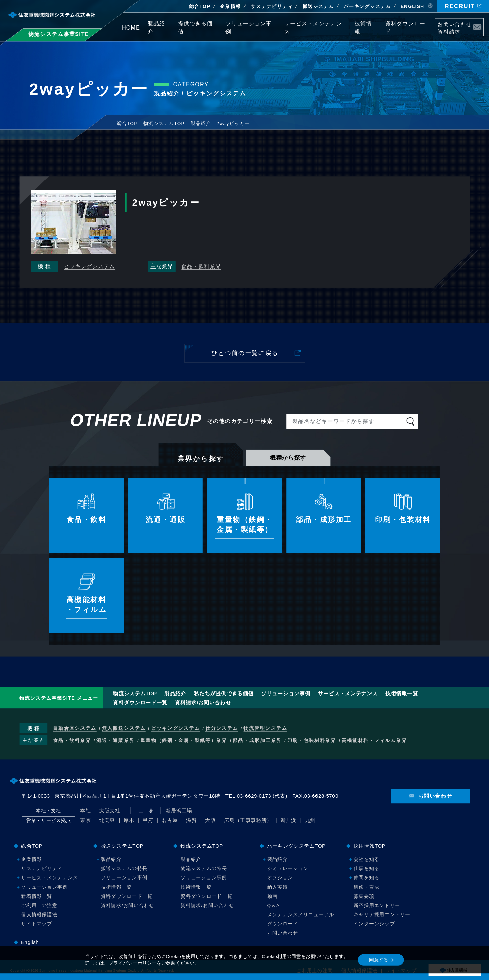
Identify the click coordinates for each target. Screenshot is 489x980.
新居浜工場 (179, 810)
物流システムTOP (135, 693)
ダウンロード (283, 924)
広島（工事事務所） (248, 821)
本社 (85, 810)
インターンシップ (374, 924)
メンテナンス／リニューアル (301, 915)
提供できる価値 (224, 693)
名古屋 (170, 821)
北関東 (107, 821)
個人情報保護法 (39, 915)
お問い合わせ (283, 933)
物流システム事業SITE (59, 34)
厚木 (129, 821)
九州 (310, 821)
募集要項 (364, 896)
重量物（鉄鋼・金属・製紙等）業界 (184, 741)
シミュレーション (288, 868)
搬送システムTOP (122, 846)
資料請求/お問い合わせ (203, 702)
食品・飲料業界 (201, 266)
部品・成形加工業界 (257, 741)
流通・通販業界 (115, 741)
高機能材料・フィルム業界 (374, 741)
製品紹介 (175, 693)
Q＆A (274, 905)
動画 (272, 896)
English (30, 942)
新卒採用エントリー (377, 905)
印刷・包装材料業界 (312, 741)
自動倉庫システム (75, 729)
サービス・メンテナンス (348, 693)
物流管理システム (265, 729)
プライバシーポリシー (132, 963)
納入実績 (278, 887)
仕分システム (222, 729)
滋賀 (191, 821)
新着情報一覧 (37, 896)
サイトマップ (37, 924)
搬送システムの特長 (124, 868)
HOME (131, 27)
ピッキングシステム (89, 266)
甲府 (148, 821)
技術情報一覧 (402, 693)
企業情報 (231, 6)
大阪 (210, 821)
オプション (280, 878)
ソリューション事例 (286, 693)
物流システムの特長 (204, 868)
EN (413, 6)
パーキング (367, 6)
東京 (85, 821)
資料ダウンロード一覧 (140, 702)
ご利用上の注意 (39, 905)
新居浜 (288, 821)
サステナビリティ (272, 6)
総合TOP (200, 6)
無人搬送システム (124, 729)
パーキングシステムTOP (296, 846)
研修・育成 (366, 887)
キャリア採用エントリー (382, 915)
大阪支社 (110, 810)
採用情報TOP (369, 846)
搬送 (318, 6)
